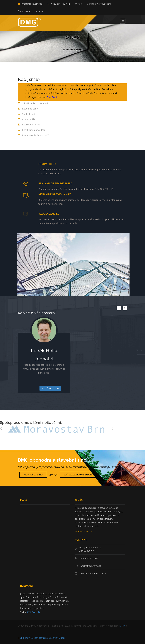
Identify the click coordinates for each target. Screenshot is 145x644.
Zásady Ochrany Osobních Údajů (48, 638)
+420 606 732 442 (59, 4)
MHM (122, 626)
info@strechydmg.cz (30, 4)
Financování (24, 11)
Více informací (83, 531)
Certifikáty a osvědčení (99, 4)
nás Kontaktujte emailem (79, 475)
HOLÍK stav (24, 638)
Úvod (70, 50)
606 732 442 (33, 612)
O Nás (78, 4)
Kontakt (40, 11)
